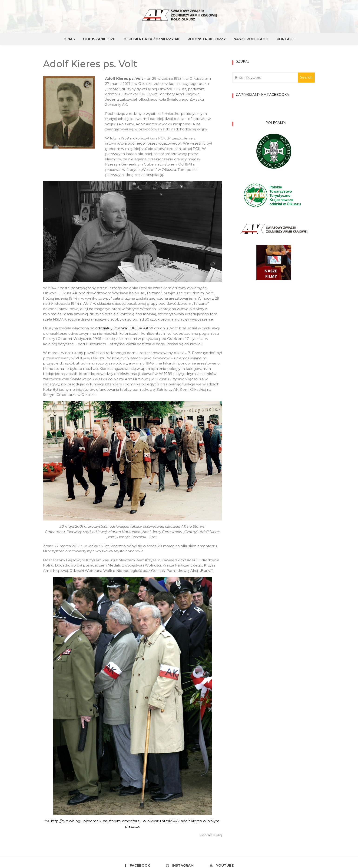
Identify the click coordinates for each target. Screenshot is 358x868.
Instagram (180, 865)
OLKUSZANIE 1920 (99, 39)
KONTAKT (286, 39)
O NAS (69, 39)
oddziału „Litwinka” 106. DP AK (122, 328)
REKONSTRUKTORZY (207, 39)
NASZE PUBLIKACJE (251, 39)
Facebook (137, 865)
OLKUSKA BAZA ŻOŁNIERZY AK (152, 39)
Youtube (222, 865)
